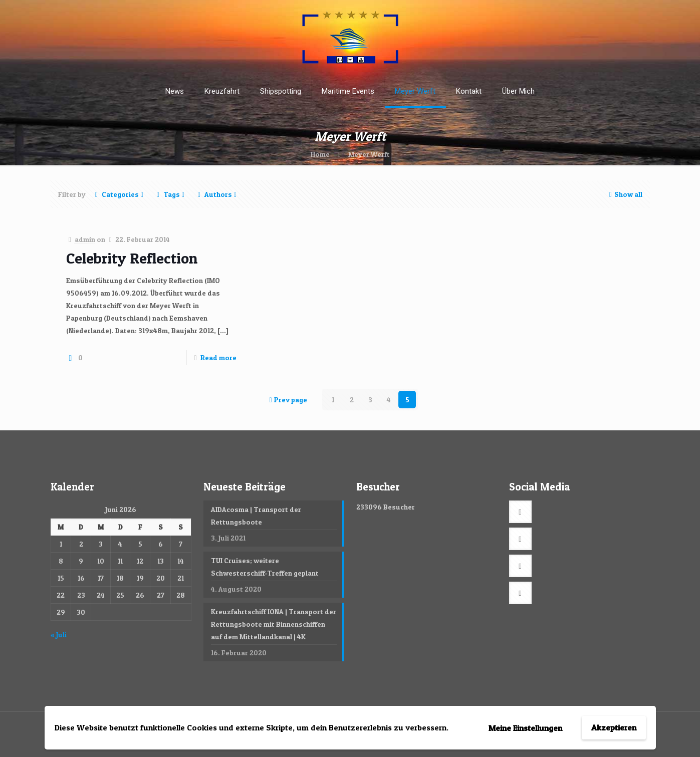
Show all (625, 194)
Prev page (287, 400)
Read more (218, 357)
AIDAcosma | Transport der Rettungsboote (256, 516)
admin (85, 239)
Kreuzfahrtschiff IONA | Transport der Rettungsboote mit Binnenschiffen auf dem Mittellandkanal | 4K (274, 624)
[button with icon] (520, 512)
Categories (120, 194)
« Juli (59, 635)
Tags (171, 194)
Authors (217, 194)
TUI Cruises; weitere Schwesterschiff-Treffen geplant (265, 567)
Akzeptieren (614, 727)
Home (320, 154)
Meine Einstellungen (525, 728)
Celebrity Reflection (132, 258)
